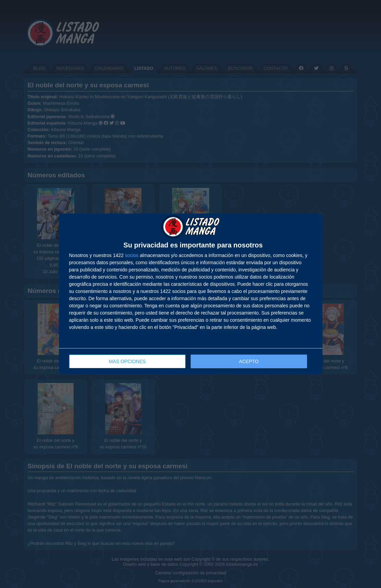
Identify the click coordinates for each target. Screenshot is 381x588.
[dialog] (191, 294)
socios (132, 255)
